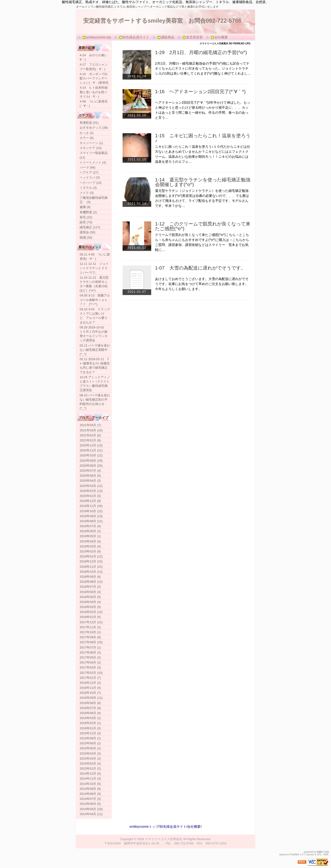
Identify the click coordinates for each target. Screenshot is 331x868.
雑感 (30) (86, 237)
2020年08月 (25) (91, 466)
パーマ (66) (88, 167)
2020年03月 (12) (91, 486)
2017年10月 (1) (90, 632)
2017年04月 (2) (90, 662)
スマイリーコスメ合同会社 (164, 839)
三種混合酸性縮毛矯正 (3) (94, 200)
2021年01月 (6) (90, 440)
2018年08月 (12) (91, 582)
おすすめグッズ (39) (94, 128)
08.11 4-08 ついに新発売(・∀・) (95, 257)
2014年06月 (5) (90, 804)
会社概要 (219, 37)
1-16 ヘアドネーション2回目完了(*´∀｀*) (200, 92)
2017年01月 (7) (90, 678)
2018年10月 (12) (91, 572)
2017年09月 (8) (90, 637)
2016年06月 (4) (90, 713)
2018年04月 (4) (90, 602)
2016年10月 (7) (90, 693)
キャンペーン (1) (91, 143)
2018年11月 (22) (91, 567)
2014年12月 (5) (90, 774)
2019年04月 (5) (90, 541)
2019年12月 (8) (90, 501)
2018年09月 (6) (90, 577)
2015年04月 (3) (90, 753)
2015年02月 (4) (90, 763)
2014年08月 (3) (90, 794)
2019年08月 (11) (91, 521)
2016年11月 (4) (90, 688)
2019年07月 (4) (90, 526)
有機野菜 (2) (88, 212)
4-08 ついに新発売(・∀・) (94, 104)
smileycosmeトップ (144, 827)
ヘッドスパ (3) (90, 177)
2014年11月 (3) (90, 779)
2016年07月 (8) (90, 708)
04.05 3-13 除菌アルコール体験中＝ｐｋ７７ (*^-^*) (95, 300)
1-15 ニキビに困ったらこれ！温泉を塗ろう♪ (203, 138)
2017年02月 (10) (91, 673)
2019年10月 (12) (91, 511)
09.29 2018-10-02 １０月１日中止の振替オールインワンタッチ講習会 (94, 334)
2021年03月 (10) (91, 430)
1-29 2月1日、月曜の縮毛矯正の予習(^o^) (201, 52)
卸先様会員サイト (134, 37)
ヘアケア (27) (89, 172)
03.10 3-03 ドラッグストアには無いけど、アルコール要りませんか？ (95, 316)
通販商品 (166, 37)
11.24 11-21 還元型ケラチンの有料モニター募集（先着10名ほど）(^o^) (94, 284)
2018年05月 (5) (90, 597)
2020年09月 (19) (91, 461)
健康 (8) (85, 207)
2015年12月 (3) (90, 733)
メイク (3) (87, 193)
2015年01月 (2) (90, 768)
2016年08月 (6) (90, 703)
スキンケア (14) (91, 148)
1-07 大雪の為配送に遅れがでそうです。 (200, 268)
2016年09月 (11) (91, 698)
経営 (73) (86, 222)
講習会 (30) (88, 232)
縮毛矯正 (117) (90, 227)
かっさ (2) (87, 133)
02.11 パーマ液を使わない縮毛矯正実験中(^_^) (95, 350)
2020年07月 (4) (90, 471)
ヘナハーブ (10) (91, 183)
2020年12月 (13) (91, 445)
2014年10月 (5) (90, 784)
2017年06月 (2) (90, 652)
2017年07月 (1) (90, 647)
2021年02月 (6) (90, 435)
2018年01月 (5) (90, 617)
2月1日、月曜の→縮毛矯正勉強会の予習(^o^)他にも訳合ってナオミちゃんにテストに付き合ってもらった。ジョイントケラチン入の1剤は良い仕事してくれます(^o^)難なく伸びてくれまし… (203, 68)
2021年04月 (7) (90, 425)
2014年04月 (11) (91, 814)
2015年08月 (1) (90, 738)
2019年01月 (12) (91, 556)
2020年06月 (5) (90, 476)
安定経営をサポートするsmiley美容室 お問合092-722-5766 (162, 21)
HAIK (320, 852)
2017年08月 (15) (91, 642)
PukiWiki (295, 855)
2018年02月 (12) (91, 612)
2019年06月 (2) (90, 531)
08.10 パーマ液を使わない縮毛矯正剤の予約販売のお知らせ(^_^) (95, 402)
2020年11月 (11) (91, 450)
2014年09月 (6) (90, 789)
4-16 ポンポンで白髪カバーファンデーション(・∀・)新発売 (94, 78)
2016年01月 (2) (90, 728)
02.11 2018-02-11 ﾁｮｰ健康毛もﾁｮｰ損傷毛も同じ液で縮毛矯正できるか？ (95, 366)
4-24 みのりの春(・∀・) (94, 57)
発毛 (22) (86, 217)
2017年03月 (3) (90, 667)
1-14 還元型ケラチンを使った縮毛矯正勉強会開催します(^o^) (203, 182)
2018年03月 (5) (90, 607)
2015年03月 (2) (90, 758)
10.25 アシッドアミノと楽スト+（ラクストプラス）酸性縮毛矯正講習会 (95, 384)
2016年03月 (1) (90, 718)
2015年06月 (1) (90, 743)
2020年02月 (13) (91, 491)
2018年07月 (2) (90, 587)
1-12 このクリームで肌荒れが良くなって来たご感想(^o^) (203, 226)
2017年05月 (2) (90, 657)
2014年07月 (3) (90, 799)
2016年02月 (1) (90, 723)
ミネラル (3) (88, 188)
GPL (319, 855)
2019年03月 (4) (90, 546)
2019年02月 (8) (90, 551)
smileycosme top (97, 37)
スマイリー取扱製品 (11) (94, 155)
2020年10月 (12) (91, 455)
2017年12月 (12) (91, 622)
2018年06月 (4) (90, 592)
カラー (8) (87, 138)
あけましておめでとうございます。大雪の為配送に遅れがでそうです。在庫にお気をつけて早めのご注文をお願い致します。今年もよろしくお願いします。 (202, 284)
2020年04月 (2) (90, 481)
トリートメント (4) (93, 162)
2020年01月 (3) (90, 496)
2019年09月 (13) (91, 516)
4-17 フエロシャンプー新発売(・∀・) (94, 67)
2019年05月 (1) (90, 536)
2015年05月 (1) (90, 748)
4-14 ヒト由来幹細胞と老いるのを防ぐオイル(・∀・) (94, 92)
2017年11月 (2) (90, 627)
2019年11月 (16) (91, 506)
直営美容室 (192, 37)
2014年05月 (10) (91, 809)
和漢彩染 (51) (89, 123)
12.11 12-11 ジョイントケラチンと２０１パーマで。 (94, 268)
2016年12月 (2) (90, 683)
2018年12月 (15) (91, 561)
